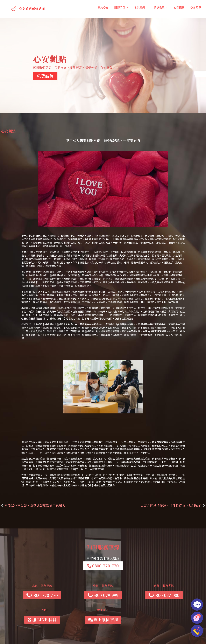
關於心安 (103, 7)
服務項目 (121, 7)
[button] (103, 566)
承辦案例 (141, 7)
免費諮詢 (45, 76)
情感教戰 (161, 7)
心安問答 (196, 7)
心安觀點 (179, 7)
